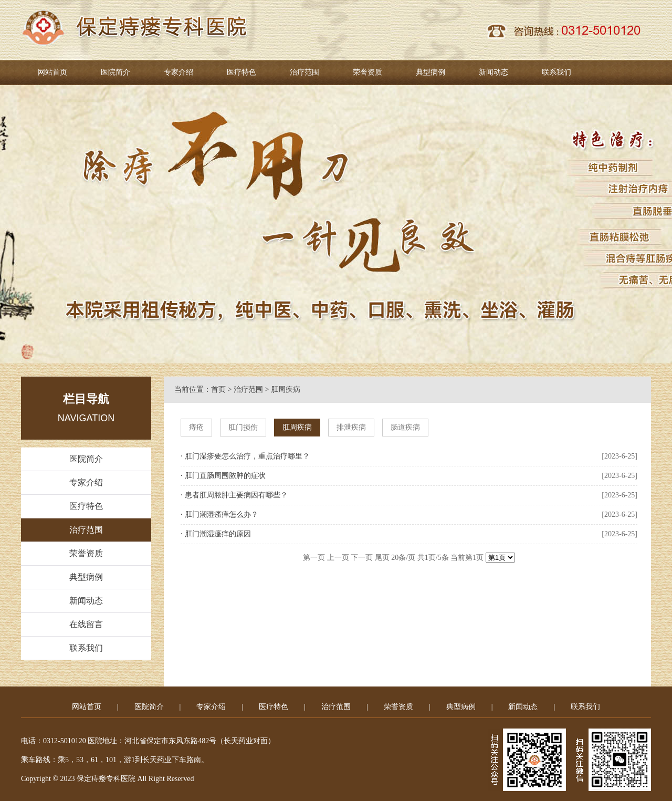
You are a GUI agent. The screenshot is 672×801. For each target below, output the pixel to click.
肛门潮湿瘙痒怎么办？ (222, 514)
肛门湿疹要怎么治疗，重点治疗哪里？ (247, 456)
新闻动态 (493, 72)
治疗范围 (304, 72)
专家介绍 (178, 72)
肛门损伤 (243, 427)
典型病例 (430, 72)
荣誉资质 (367, 72)
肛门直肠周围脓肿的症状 (225, 476)
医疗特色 (241, 72)
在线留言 (86, 624)
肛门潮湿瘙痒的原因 (218, 534)
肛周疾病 (286, 389)
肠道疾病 (405, 427)
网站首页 (52, 72)
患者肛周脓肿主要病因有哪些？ (236, 495)
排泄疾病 (351, 427)
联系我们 (556, 72)
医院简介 (115, 72)
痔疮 (196, 427)
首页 (218, 389)
